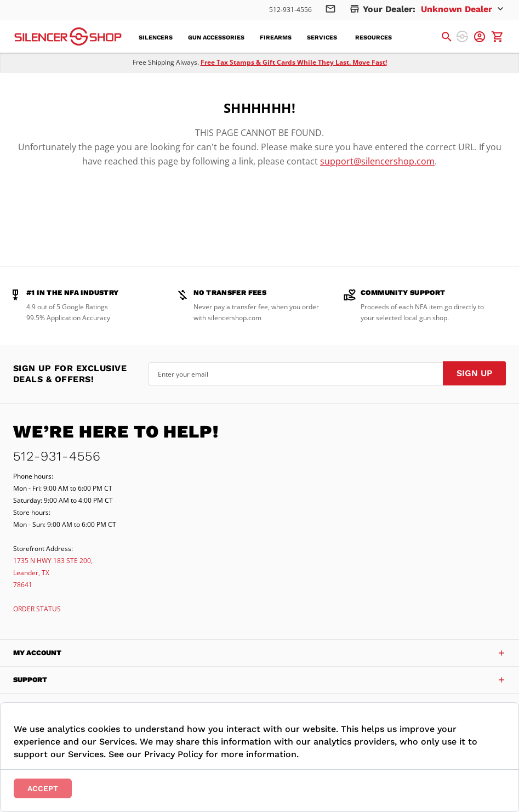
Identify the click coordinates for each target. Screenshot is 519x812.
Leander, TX (31, 573)
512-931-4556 (290, 10)
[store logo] (68, 36)
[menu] (272, 37)
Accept (43, 788)
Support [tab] (30, 680)
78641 (23, 585)
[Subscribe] (474, 373)
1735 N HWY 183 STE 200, (53, 561)
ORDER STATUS (37, 609)
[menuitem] (159, 38)
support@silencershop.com (377, 161)
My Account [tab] (37, 653)
